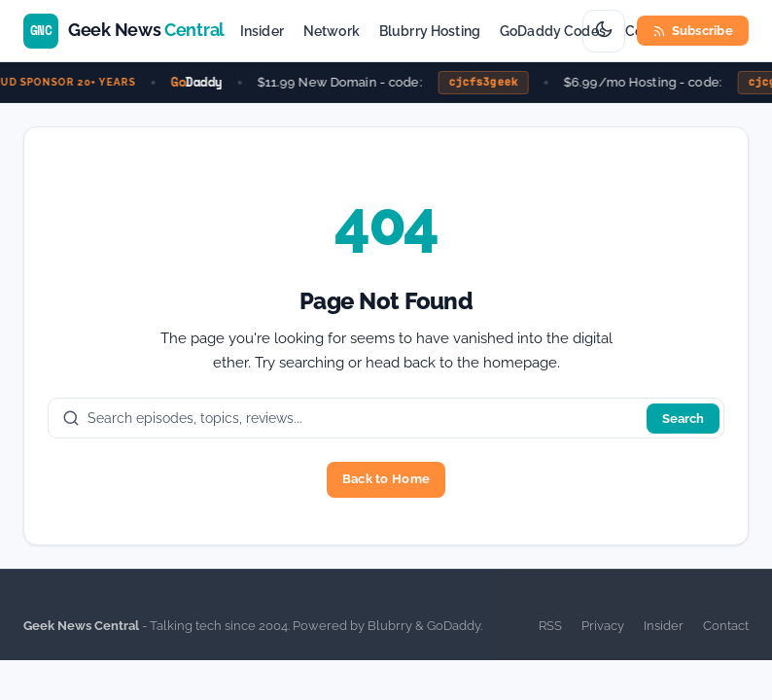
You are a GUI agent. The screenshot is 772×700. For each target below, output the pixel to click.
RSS (550, 626)
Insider (262, 31)
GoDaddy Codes (553, 31)
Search (683, 419)
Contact (726, 626)
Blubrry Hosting (430, 31)
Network (332, 31)
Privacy (603, 626)
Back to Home (386, 479)
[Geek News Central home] (124, 31)
